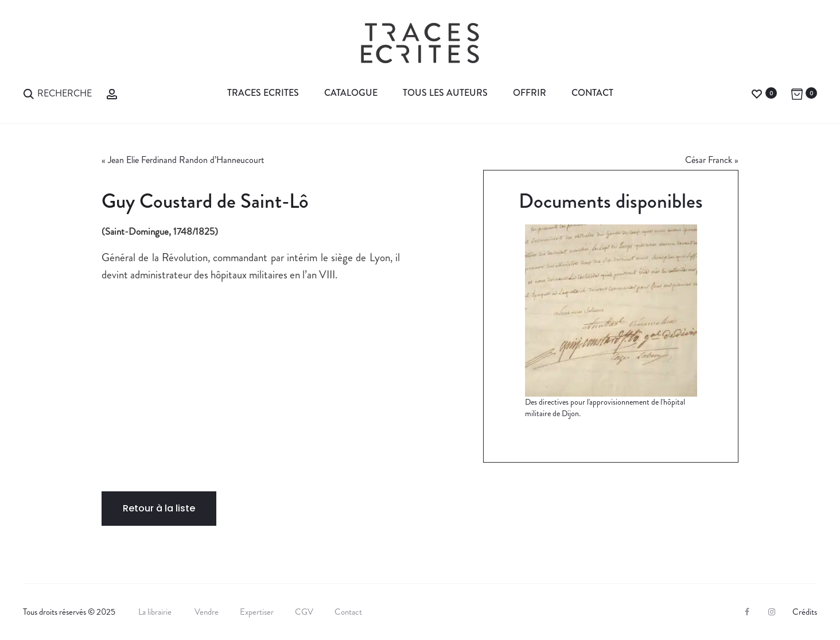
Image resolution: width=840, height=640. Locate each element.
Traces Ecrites (263, 93)
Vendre (207, 612)
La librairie (156, 612)
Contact (592, 93)
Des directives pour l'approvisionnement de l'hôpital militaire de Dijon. (605, 408)
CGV (304, 612)
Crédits (805, 612)
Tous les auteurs (445, 93)
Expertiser (257, 612)
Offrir (530, 93)
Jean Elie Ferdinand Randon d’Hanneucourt (186, 160)
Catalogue (351, 93)
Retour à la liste (159, 508)
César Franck (709, 160)
